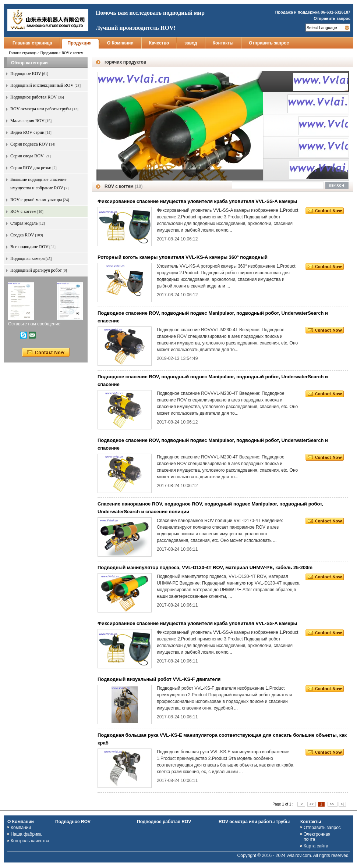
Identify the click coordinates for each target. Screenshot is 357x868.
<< (312, 804)
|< (301, 804)
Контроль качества (30, 841)
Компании (21, 828)
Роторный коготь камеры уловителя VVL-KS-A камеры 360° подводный (183, 257)
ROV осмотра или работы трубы (254, 822)
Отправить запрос (332, 18)
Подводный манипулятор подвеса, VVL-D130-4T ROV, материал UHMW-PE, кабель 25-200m (205, 567)
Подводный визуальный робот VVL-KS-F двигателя (159, 679)
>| (342, 804)
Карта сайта (316, 846)
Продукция (80, 43)
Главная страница (32, 43)
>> (332, 804)
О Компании (120, 43)
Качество (159, 43)
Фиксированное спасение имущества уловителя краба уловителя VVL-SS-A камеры (197, 201)
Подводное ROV (73, 822)
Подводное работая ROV (164, 822)
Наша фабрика (26, 834)
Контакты (223, 43)
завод (191, 43)
